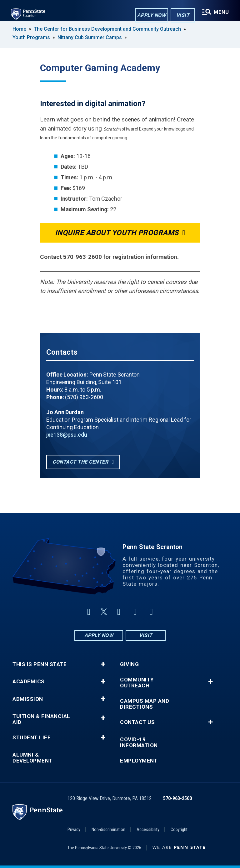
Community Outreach (137, 683)
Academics (29, 682)
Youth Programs (31, 37)
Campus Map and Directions (145, 704)
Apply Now (151, 15)
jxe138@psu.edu (67, 435)
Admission (28, 699)
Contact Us (137, 722)
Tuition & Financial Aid (41, 719)
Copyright (179, 829)
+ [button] (103, 664)
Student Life (32, 738)
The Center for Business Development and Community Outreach (107, 29)
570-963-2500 (177, 798)
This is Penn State (40, 664)
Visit (183, 15)
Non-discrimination (108, 829)
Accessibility (148, 829)
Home (19, 29)
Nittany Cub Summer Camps (90, 37)
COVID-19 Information (139, 742)
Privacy (74, 829)
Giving (129, 664)
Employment (139, 761)
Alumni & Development (32, 758)
